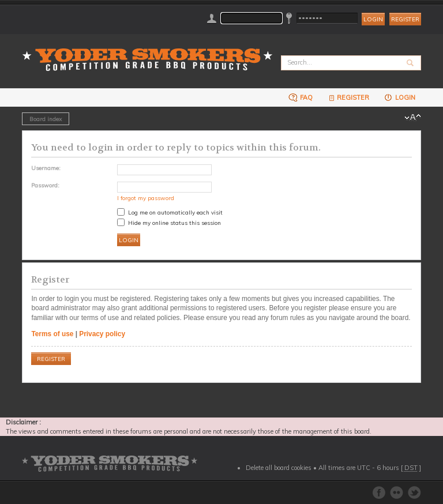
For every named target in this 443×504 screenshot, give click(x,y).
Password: (45, 185)
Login (399, 97)
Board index (46, 119)
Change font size (413, 118)
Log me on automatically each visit (170, 212)
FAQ (301, 97)
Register (405, 19)
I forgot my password (146, 198)
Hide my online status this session (169, 223)
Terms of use (52, 334)
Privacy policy (102, 334)
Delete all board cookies (279, 468)
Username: (46, 168)
